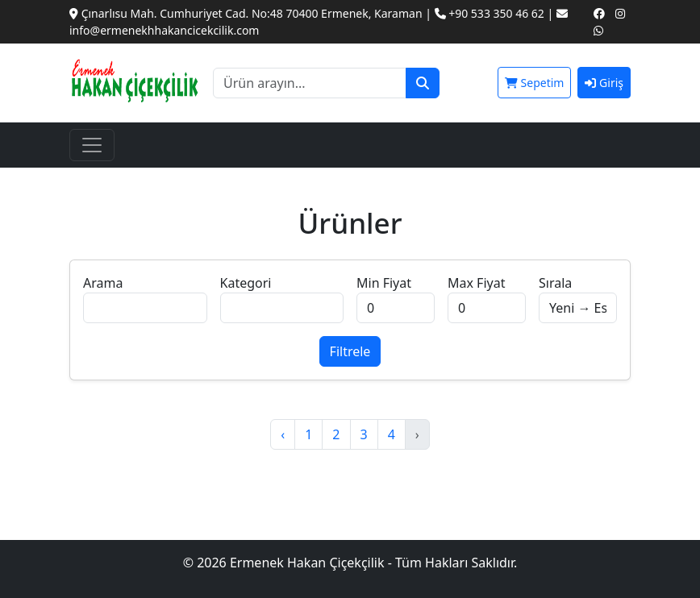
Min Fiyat (384, 283)
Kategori (246, 283)
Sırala (555, 283)
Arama (103, 283)
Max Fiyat (476, 283)
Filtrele (350, 351)
